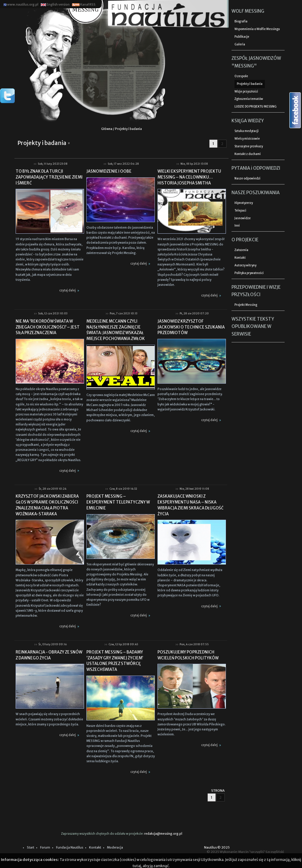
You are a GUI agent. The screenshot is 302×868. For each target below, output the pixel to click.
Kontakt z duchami (248, 154)
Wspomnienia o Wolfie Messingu (257, 29)
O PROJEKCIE (245, 240)
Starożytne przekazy (249, 146)
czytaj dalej (70, 290)
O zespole (241, 76)
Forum (45, 848)
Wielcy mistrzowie (247, 139)
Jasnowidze (243, 218)
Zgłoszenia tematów (249, 99)
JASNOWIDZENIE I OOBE (109, 171)
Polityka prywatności (249, 273)
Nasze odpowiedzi (247, 179)
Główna (107, 129)
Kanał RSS (83, 5)
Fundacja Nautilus (70, 848)
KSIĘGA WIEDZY (248, 121)
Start (31, 848)
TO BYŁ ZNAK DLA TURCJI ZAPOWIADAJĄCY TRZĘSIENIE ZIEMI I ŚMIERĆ (49, 177)
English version (55, 5)
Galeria (240, 44)
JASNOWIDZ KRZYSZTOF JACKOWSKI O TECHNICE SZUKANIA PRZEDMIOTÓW (191, 327)
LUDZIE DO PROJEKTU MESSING (256, 107)
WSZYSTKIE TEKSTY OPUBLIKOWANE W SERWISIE (253, 326)
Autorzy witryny (245, 265)
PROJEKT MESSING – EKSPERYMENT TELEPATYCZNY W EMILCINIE (118, 502)
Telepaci (240, 211)
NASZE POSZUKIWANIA (256, 193)
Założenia (241, 250)
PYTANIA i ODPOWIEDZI (256, 168)
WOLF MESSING (248, 11)
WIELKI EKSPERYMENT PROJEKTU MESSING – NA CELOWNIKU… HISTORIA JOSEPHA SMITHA (189, 177)
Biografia (241, 22)
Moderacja (115, 848)
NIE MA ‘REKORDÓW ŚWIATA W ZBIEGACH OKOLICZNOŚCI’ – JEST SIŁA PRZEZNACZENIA (48, 327)
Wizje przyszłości (246, 92)
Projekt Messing (246, 305)
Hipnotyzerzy (244, 203)
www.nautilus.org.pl (21, 5)
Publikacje (242, 37)
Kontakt (240, 258)
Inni (237, 226)
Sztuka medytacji (247, 131)
